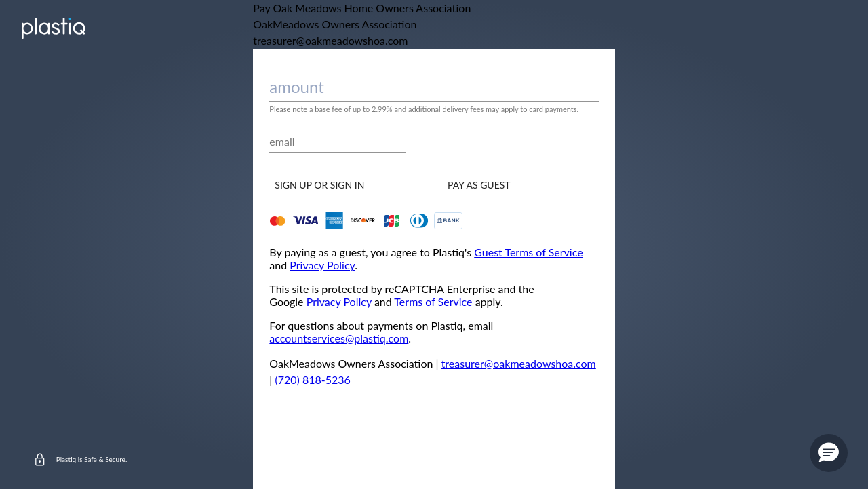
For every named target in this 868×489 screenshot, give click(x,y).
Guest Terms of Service (528, 252)
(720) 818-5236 (312, 379)
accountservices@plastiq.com (339, 338)
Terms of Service (433, 301)
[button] (829, 453)
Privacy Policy (322, 265)
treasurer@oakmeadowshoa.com (519, 363)
